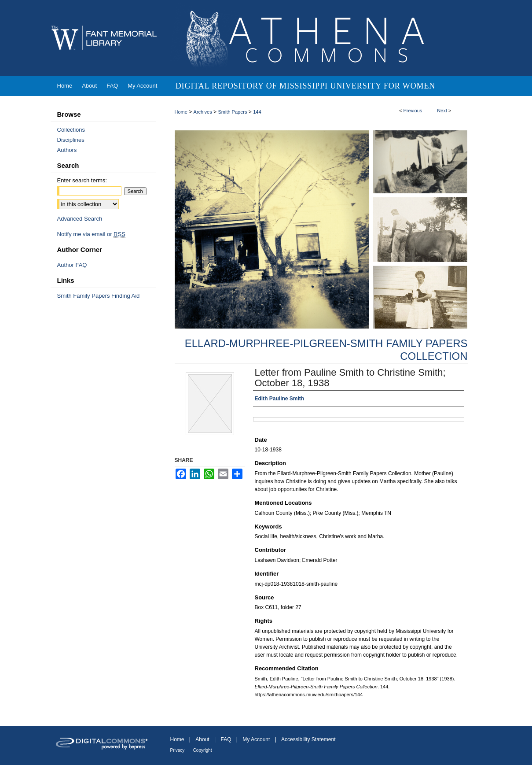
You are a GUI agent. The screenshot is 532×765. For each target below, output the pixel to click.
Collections (71, 130)
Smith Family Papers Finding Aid (99, 296)
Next (442, 111)
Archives (203, 112)
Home (181, 112)
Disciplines (71, 140)
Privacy (178, 750)
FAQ (226, 739)
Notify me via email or (91, 234)
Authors (67, 150)
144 (257, 112)
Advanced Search (80, 219)
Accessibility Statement (308, 739)
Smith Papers (232, 112)
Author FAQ (72, 265)
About (202, 739)
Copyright (203, 750)
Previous (413, 111)
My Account (256, 739)
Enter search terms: (82, 180)
